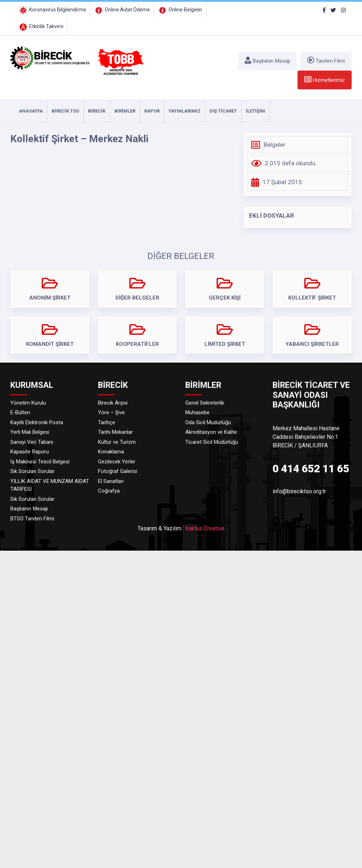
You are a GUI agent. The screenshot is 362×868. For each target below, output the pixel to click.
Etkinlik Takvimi (41, 26)
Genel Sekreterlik (205, 403)
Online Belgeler (180, 10)
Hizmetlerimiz (325, 80)
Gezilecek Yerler (117, 462)
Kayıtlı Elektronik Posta (37, 422)
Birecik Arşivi (113, 403)
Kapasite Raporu (30, 452)
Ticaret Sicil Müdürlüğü (212, 442)
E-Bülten (20, 412)
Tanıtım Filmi (326, 60)
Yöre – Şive (111, 412)
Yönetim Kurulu (28, 403)
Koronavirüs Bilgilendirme (52, 10)
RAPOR (152, 111)
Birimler (125, 111)
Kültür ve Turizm (117, 442)
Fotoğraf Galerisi (118, 471)
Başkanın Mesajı (267, 60)
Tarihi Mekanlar (115, 432)
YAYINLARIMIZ (185, 111)
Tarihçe (107, 422)
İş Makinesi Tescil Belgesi (40, 462)
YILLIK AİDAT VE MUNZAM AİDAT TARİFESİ (50, 485)
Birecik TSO (65, 111)
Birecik (97, 111)
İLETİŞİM (255, 111)
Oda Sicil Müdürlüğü (208, 422)
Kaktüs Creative (205, 528)
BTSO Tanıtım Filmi (32, 519)
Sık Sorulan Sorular (32, 471)
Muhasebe (197, 412)
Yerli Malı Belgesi (30, 432)
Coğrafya (109, 491)
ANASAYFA (31, 111)
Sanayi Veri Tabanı (32, 442)
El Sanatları (111, 481)
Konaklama (111, 452)
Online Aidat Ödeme (122, 10)
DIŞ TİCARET (223, 111)
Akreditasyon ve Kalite (211, 432)
